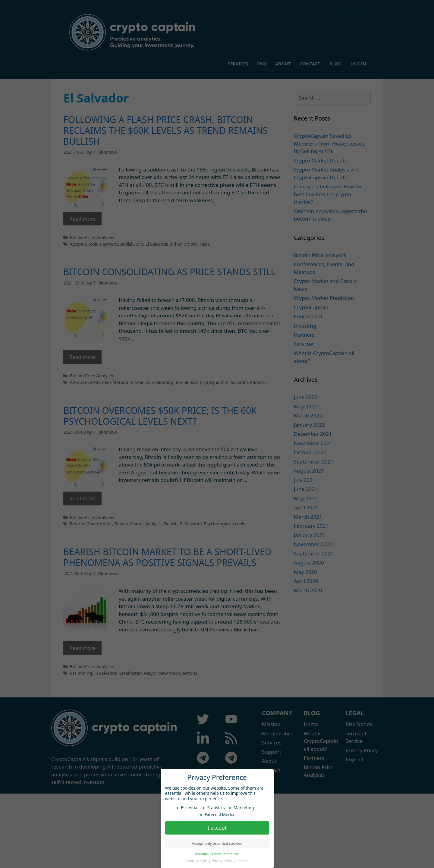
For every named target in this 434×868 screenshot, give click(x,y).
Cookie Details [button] (197, 860)
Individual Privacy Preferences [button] (217, 853)
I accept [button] (217, 827)
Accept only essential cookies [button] (217, 843)
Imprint (242, 860)
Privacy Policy (222, 860)
